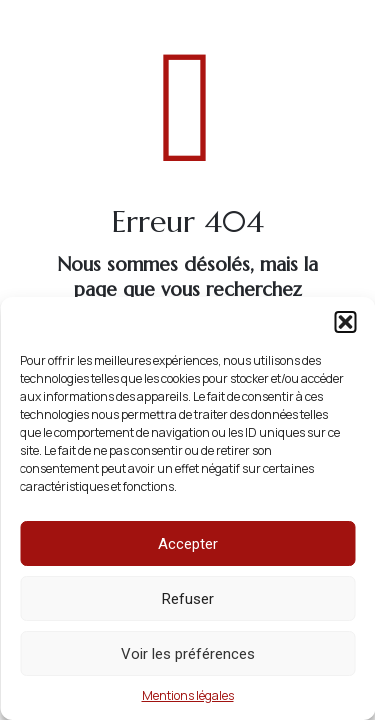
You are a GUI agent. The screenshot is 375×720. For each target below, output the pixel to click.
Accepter (188, 544)
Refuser (188, 599)
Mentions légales (188, 695)
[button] (345, 322)
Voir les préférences (188, 654)
